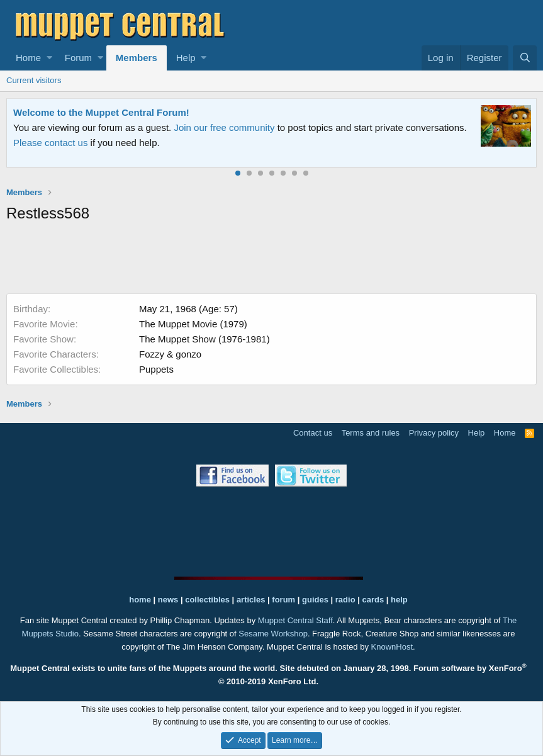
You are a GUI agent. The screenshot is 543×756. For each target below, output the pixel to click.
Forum (78, 58)
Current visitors (34, 80)
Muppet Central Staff (295, 620)
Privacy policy (434, 433)
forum (283, 600)
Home (28, 58)
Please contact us (50, 143)
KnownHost (392, 647)
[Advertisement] (272, 261)
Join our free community (224, 127)
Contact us (313, 433)
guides (315, 600)
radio (345, 600)
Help (186, 58)
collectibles (207, 600)
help (399, 600)
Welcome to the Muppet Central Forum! (101, 112)
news (168, 600)
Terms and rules (371, 433)
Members (137, 58)
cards (373, 600)
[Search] (525, 58)
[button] (49, 58)
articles (252, 600)
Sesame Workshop (273, 634)
